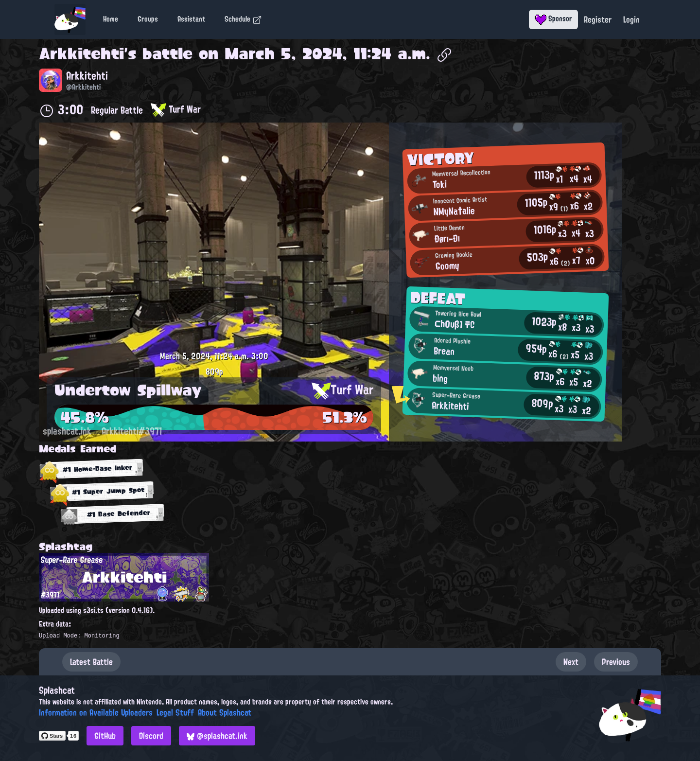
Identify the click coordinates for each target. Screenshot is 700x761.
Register (598, 19)
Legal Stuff (175, 712)
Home (111, 19)
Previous (616, 662)
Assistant (191, 19)
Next (571, 662)
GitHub (105, 736)
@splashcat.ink (217, 736)
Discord (151, 736)
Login (631, 19)
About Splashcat (225, 712)
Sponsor (553, 18)
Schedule (243, 19)
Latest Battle (91, 662)
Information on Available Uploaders (96, 712)
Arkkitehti (81, 53)
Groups (148, 19)
